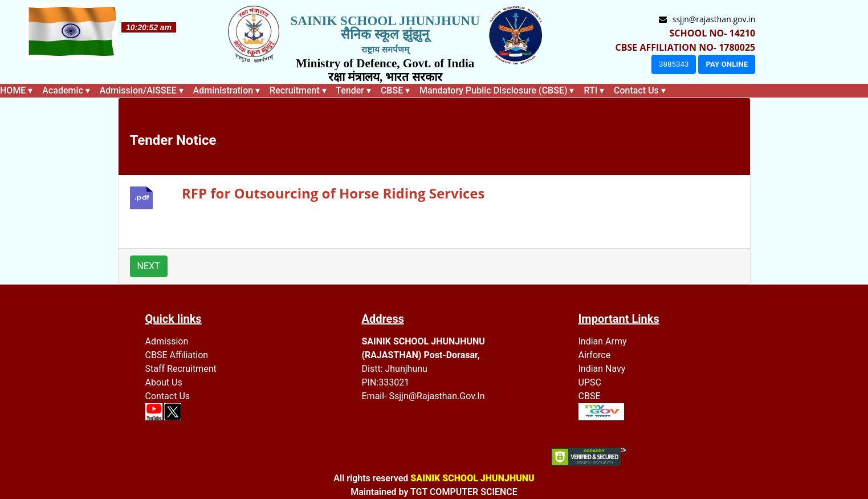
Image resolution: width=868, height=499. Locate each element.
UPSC (590, 382)
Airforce (595, 355)
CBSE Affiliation (177, 355)
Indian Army (603, 341)
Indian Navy (602, 369)
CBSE (590, 396)
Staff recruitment (181, 369)
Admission (167, 341)
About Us (164, 382)
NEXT (149, 266)
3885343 (674, 64)
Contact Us (168, 396)
